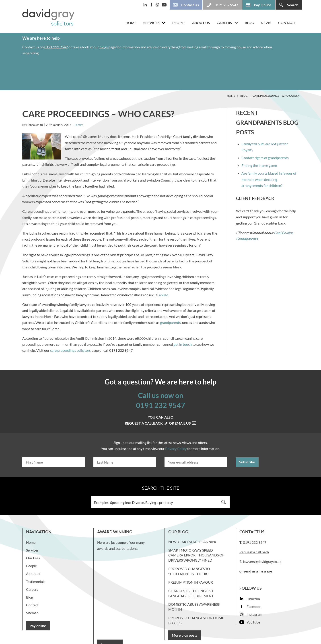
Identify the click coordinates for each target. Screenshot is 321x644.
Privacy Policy (176, 449)
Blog (249, 23)
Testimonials (36, 582)
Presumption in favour (191, 582)
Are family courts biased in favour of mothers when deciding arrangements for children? (269, 179)
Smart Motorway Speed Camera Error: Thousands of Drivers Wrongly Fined (196, 555)
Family (79, 125)
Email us (186, 423)
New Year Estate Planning (193, 542)
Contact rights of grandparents (265, 158)
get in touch (183, 344)
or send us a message (256, 571)
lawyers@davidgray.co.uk (262, 561)
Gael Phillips (284, 233)
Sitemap (32, 613)
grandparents (170, 322)
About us (201, 23)
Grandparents (247, 239)
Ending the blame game (259, 165)
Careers (224, 23)
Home (131, 23)
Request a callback (147, 423)
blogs (104, 47)
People (179, 23)
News (266, 23)
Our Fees (33, 558)
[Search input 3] (155, 502)
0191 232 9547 (56, 47)
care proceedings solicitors (70, 350)
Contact (287, 23)
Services (151, 23)
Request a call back (254, 552)
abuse (164, 295)
